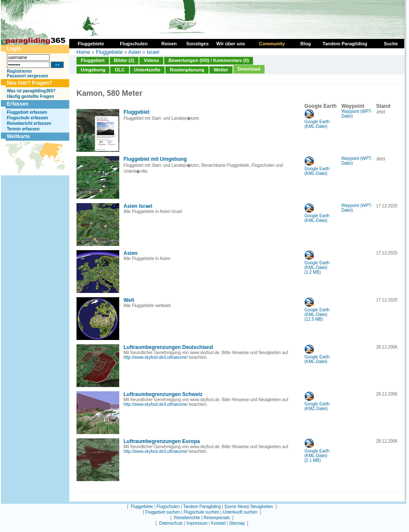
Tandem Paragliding (202, 507)
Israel (153, 52)
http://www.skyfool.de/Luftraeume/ (156, 357)
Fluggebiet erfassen (27, 112)
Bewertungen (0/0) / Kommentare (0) (209, 60)
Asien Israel (138, 206)
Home (83, 52)
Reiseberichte (187, 518)
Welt (129, 300)
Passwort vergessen (28, 76)
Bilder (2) (124, 60)
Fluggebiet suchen (163, 512)
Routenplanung (187, 70)
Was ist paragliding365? (31, 91)
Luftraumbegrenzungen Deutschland (168, 347)
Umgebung (93, 70)
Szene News (236, 507)
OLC (119, 70)
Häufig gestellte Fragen (31, 96)
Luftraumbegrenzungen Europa (162, 441)
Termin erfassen (23, 129)
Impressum (197, 523)
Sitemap (237, 523)
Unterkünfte (147, 70)
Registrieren (19, 71)
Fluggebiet (93, 60)
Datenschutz (171, 523)
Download (249, 69)
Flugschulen (168, 507)
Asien (135, 52)
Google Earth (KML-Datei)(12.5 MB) (317, 313)
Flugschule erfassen (28, 118)
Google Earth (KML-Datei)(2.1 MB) (317, 454)
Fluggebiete (109, 52)
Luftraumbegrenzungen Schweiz (163, 394)
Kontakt (218, 523)
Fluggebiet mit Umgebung (155, 159)
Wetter (221, 70)
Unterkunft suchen (240, 512)
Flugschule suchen (202, 512)
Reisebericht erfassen (29, 123)
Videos (151, 60)
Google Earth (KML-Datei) (317, 122)
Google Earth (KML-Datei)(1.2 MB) (317, 266)
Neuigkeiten (262, 507)
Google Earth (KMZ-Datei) (317, 404)
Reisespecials (217, 518)
